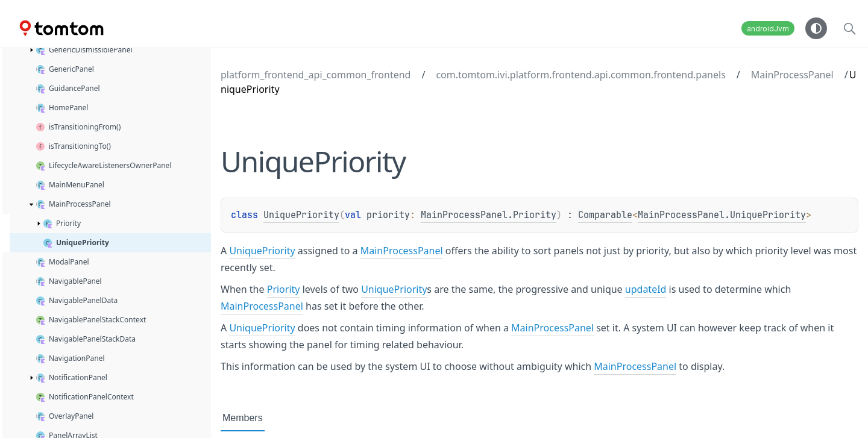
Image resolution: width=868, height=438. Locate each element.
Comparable (605, 215)
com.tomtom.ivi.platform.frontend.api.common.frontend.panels (580, 75)
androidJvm (768, 29)
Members (243, 418)
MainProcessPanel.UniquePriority (722, 215)
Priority (284, 289)
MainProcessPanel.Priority (489, 215)
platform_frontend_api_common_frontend (316, 75)
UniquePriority (301, 215)
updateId (646, 289)
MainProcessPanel (792, 75)
